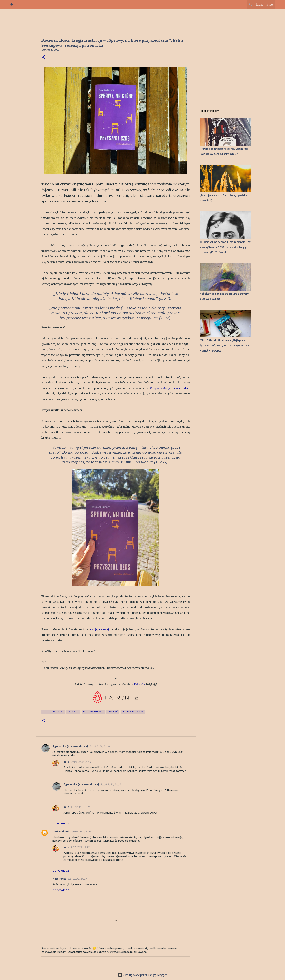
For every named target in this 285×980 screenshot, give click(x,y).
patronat (73, 712)
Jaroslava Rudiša (170, 388)
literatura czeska (53, 712)
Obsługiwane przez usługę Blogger (142, 975)
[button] (44, 57)
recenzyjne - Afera (133, 712)
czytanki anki (61, 831)
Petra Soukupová (93, 712)
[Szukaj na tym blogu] (256, 4)
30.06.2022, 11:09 (82, 832)
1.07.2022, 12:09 (80, 807)
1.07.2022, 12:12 (80, 847)
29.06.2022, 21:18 (81, 762)
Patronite (139, 684)
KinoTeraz (59, 878)
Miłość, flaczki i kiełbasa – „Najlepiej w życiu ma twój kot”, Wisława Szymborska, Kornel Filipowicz (225, 346)
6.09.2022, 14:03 (77, 879)
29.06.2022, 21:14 (100, 746)
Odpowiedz (61, 823)
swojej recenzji (100, 629)
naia (66, 762)
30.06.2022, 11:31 (111, 784)
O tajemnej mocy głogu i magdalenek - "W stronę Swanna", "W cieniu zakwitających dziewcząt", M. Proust (225, 247)
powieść (113, 712)
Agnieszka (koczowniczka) (70, 746)
